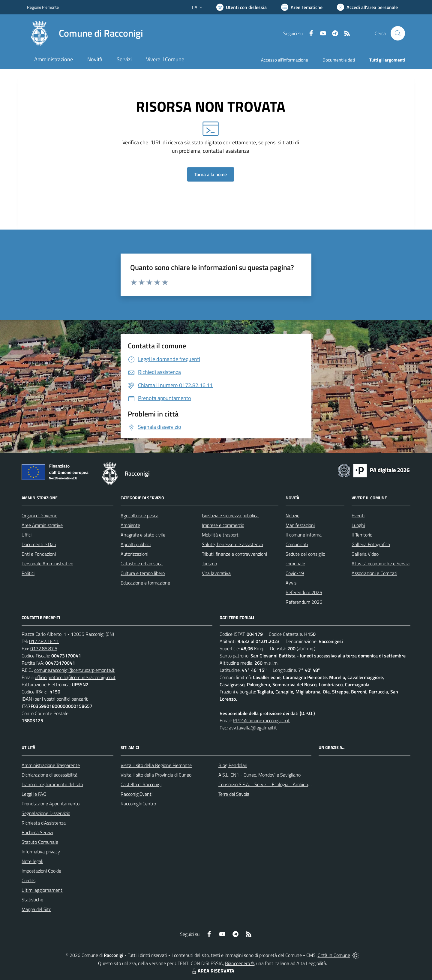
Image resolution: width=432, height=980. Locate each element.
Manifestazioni (300, 525)
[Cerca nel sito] (398, 33)
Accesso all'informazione (285, 60)
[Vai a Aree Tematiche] (302, 7)
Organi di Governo (39, 516)
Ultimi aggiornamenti (42, 890)
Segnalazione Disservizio (46, 813)
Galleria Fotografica (371, 544)
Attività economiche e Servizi (381, 564)
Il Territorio (362, 535)
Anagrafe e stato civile (143, 535)
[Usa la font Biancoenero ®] (241, 7)
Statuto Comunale (40, 842)
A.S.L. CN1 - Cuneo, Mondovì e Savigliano (259, 775)
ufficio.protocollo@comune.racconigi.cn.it (75, 677)
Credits (28, 880)
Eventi (358, 516)
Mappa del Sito (36, 909)
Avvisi (291, 583)
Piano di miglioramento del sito (52, 784)
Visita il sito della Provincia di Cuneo (156, 775)
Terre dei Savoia (234, 794)
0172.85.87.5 (44, 648)
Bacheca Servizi (37, 832)
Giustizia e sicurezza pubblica (230, 516)
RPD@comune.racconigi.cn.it (261, 720)
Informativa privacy (41, 852)
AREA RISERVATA (212, 971)
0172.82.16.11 (44, 641)
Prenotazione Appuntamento (51, 804)
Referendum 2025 (304, 592)
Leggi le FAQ (34, 794)
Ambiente (130, 525)
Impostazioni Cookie (41, 871)
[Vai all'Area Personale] (367, 7)
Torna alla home (211, 174)
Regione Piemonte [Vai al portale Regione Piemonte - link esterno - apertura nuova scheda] (43, 7)
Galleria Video (365, 554)
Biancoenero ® (240, 963)
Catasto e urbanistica (142, 564)
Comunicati (297, 544)
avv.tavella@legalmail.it (253, 728)
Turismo (209, 564)
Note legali (32, 861)
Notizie (292, 516)
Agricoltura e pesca (139, 516)
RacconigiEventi (136, 794)
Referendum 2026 (304, 602)
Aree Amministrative (42, 525)
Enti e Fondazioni (39, 554)
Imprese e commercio (223, 525)
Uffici (27, 535)
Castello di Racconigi (141, 784)
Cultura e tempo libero (143, 573)
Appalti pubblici (136, 544)
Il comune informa (304, 535)
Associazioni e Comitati (374, 573)
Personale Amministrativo (47, 564)
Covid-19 (295, 573)
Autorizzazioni (134, 554)
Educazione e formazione (145, 583)
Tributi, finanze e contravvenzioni (234, 554)
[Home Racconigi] (85, 33)
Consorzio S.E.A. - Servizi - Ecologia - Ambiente (265, 784)
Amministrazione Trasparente (51, 765)
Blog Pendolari (233, 765)
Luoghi (358, 525)
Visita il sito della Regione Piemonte (156, 765)
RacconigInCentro (138, 804)
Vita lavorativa (216, 573)
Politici (28, 573)
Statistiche (32, 900)
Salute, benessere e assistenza (232, 544)
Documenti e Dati (39, 544)
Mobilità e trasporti (221, 535)
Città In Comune (334, 955)
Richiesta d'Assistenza (44, 823)
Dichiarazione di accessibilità (49, 775)
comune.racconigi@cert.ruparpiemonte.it (74, 670)
